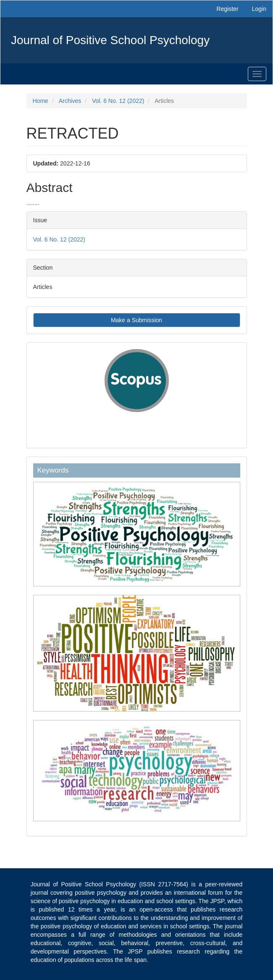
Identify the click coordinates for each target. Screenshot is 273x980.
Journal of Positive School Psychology (110, 40)
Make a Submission (136, 320)
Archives (70, 101)
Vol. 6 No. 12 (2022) (118, 101)
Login (259, 9)
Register (228, 9)
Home (41, 101)
